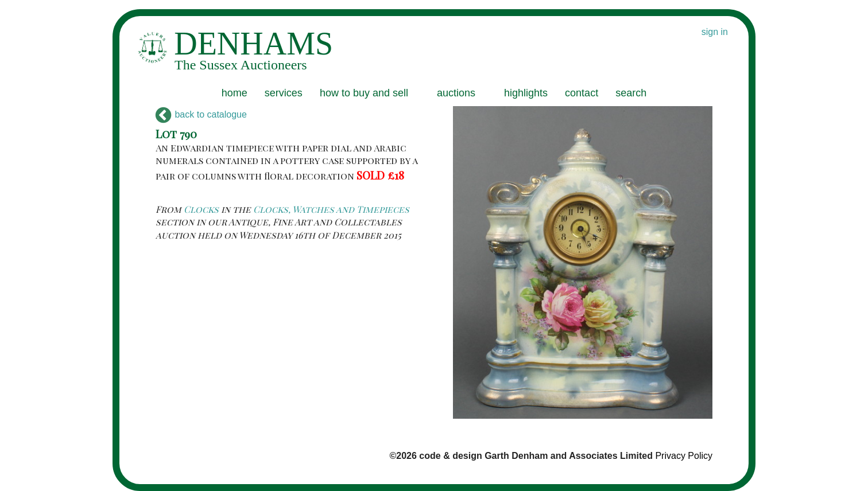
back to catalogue (201, 114)
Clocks (201, 209)
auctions (456, 93)
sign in (715, 32)
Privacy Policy (684, 456)
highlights (526, 93)
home (235, 93)
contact (582, 93)
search (631, 93)
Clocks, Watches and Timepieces (331, 209)
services (284, 93)
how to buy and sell (364, 93)
